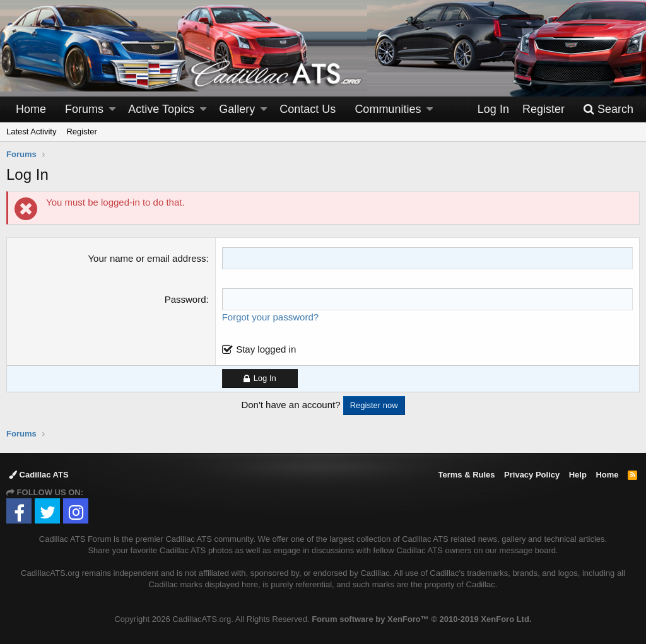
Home (31, 109)
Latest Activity (31, 132)
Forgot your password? (270, 317)
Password (185, 299)
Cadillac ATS (39, 475)
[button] (112, 109)
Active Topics (161, 109)
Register (81, 132)
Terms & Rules (466, 475)
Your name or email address (147, 258)
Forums (84, 109)
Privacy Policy (532, 475)
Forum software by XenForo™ (421, 619)
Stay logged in (266, 349)
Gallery (237, 109)
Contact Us (308, 109)
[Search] (608, 109)
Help (578, 475)
